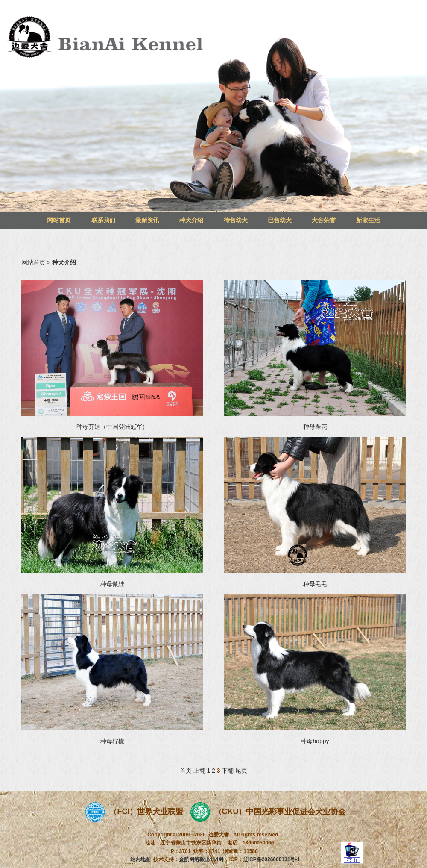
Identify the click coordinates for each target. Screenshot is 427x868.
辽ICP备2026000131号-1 (271, 859)
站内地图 (140, 859)
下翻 (228, 771)
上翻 (199, 771)
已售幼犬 (280, 220)
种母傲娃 (112, 584)
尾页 (241, 771)
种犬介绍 (191, 220)
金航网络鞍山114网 (201, 859)
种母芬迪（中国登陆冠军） (112, 427)
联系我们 (103, 220)
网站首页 (59, 220)
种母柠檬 (112, 741)
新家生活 (368, 220)
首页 (186, 771)
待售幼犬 (236, 220)
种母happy (315, 741)
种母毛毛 (315, 584)
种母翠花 (315, 427)
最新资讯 (147, 220)
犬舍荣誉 (324, 220)
